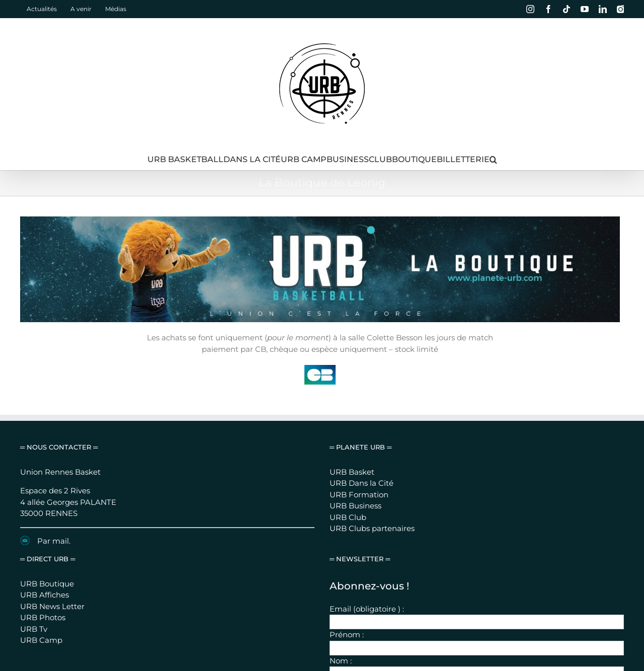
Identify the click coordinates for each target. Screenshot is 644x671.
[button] (493, 160)
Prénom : (347, 522)
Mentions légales (345, 629)
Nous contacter (398, 629)
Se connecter (447, 629)
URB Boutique (47, 470)
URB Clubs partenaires (372, 416)
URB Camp (41, 527)
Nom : (341, 547)
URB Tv (34, 516)
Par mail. (54, 428)
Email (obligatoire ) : (367, 496)
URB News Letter (52, 493)
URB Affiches (45, 482)
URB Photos (43, 505)
